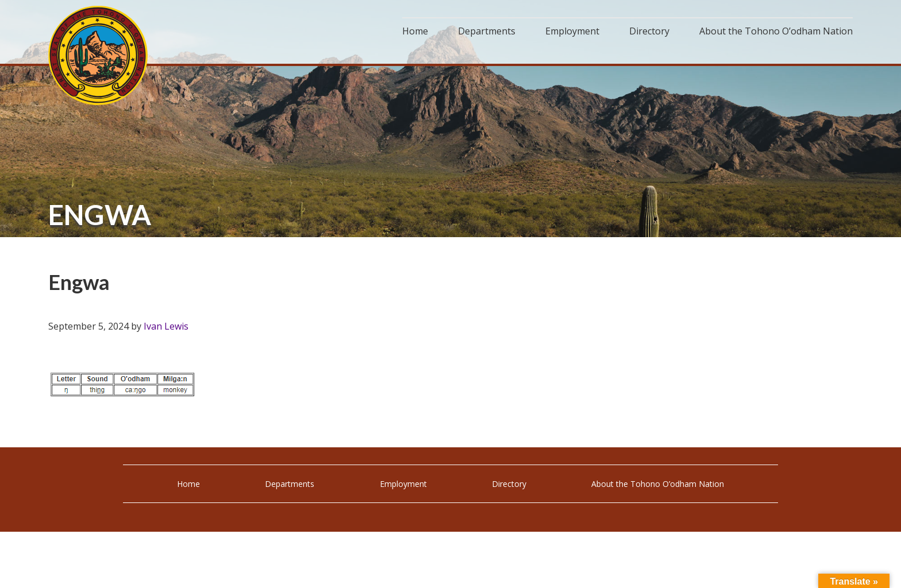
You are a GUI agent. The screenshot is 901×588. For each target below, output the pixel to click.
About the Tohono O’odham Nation (658, 484)
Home (188, 484)
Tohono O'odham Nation (100, 57)
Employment (403, 484)
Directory (509, 484)
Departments (290, 484)
